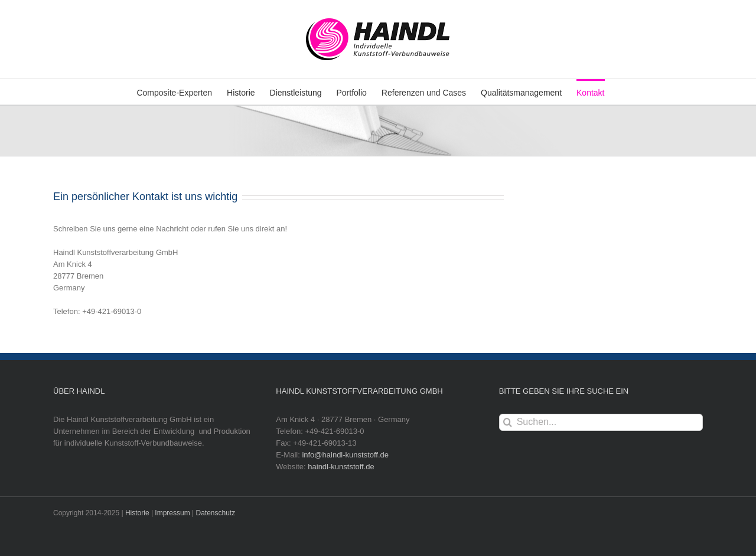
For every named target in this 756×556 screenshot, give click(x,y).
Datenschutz (216, 513)
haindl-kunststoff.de (341, 467)
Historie (137, 513)
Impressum (172, 513)
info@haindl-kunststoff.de (345, 455)
